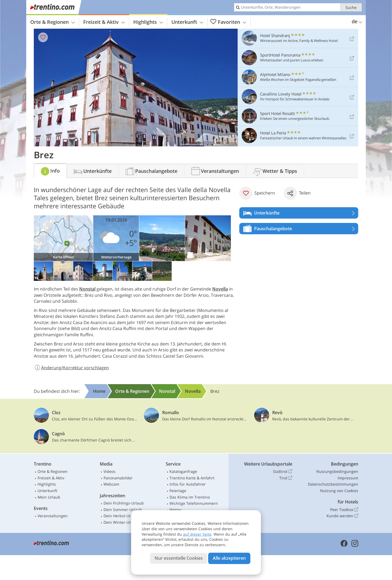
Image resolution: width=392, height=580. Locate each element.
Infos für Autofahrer (188, 484)
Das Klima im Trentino (190, 497)
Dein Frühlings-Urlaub (124, 503)
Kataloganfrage (183, 471)
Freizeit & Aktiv (104, 22)
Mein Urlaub (49, 497)
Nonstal (87, 289)
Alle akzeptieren (229, 558)
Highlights (148, 22)
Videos (109, 471)
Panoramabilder (118, 478)
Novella (220, 289)
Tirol (286, 478)
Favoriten (228, 22)
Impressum (348, 478)
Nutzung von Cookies (339, 491)
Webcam (111, 484)
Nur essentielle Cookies (179, 558)
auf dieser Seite (197, 534)
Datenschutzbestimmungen (333, 484)
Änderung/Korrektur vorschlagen (71, 368)
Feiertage (178, 491)
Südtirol (283, 472)
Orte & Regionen (53, 22)
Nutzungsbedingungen (337, 471)
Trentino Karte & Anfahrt (192, 478)
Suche (351, 7)
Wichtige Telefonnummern (194, 503)
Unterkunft (187, 22)
